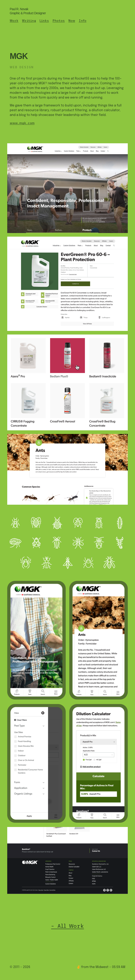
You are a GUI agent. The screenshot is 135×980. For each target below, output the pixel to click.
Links (44, 21)
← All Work (67, 926)
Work (14, 21)
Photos (59, 21)
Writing (29, 21)
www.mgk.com (22, 123)
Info (83, 21)
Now (72, 21)
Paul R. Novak (28, 11)
